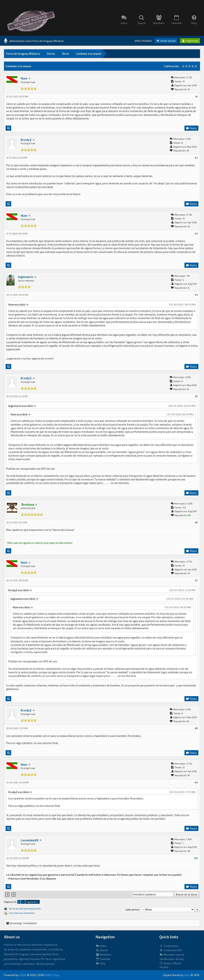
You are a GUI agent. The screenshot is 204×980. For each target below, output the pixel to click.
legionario (26, 277)
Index (101, 946)
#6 (196, 522)
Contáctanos (169, 946)
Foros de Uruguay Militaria (23, 54)
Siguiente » (32, 902)
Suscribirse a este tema (22, 913)
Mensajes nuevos (172, 955)
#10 (196, 858)
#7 (196, 580)
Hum (24, 78)
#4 (196, 295)
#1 (197, 96)
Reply (191, 128)
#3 (196, 234)
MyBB (23, 975)
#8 (196, 728)
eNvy (187, 975)
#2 (196, 158)
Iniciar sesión (166, 41)
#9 (196, 782)
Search (102, 950)
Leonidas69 (30, 840)
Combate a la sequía (89, 54)
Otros (65, 54)
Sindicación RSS (171, 950)
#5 (196, 396)
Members (103, 955)
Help (101, 963)
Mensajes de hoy (172, 959)
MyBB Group (52, 975)
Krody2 (26, 140)
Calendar (103, 959)
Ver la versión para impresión (25, 909)
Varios (51, 54)
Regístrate (190, 41)
